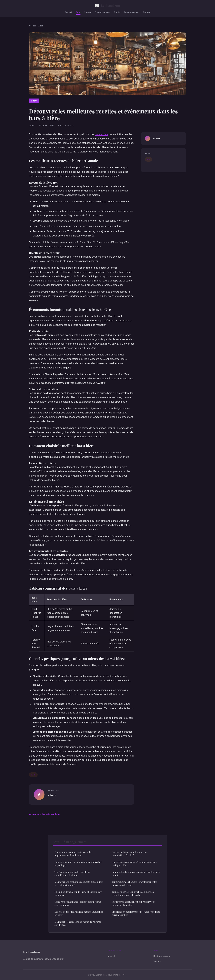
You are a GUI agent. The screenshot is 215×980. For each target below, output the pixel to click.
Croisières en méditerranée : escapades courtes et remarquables (136, 913)
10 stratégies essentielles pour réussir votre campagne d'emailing (134, 903)
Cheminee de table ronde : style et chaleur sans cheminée (78, 893)
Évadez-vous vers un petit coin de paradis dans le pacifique (78, 863)
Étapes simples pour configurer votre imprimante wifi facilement (73, 854)
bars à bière (101, 134)
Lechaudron (107, 5)
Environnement (132, 12)
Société (146, 12)
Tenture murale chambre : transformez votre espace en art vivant (134, 883)
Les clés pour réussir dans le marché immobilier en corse (79, 913)
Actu (78, 12)
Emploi (117, 12)
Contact (157, 961)
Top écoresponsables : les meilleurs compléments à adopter (72, 873)
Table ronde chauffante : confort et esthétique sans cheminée (78, 903)
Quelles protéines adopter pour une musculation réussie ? (130, 854)
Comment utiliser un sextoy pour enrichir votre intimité (136, 873)
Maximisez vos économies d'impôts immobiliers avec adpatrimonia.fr (79, 883)
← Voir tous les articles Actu (44, 814)
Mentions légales (161, 956)
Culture (88, 12)
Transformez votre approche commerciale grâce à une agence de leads (133, 893)
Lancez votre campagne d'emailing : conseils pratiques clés (134, 863)
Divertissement (102, 12)
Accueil (69, 12)
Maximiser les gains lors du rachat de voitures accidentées (78, 923)
